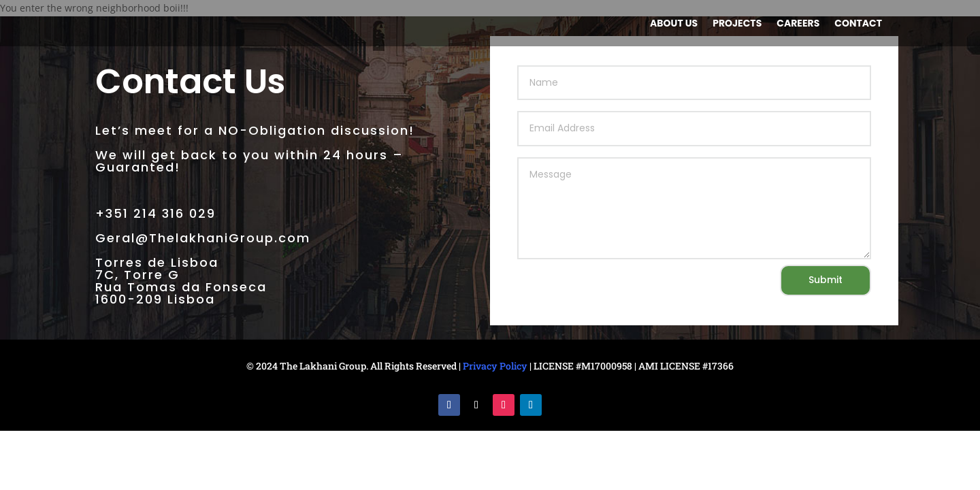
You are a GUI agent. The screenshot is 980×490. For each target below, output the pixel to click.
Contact (858, 24)
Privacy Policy (495, 366)
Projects (737, 24)
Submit (826, 280)
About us (674, 24)
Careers (798, 24)
